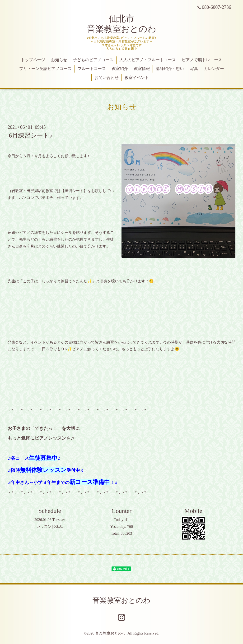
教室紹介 (120, 69)
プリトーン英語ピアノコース (45, 69)
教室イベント (137, 78)
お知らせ (59, 60)
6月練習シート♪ (31, 136)
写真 (194, 69)
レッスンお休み (50, 527)
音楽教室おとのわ (121, 600)
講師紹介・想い (170, 69)
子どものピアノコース (93, 60)
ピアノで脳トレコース (202, 60)
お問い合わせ (107, 78)
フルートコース (92, 69)
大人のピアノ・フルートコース (148, 60)
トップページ (33, 60)
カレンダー (214, 69)
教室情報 (142, 69)
